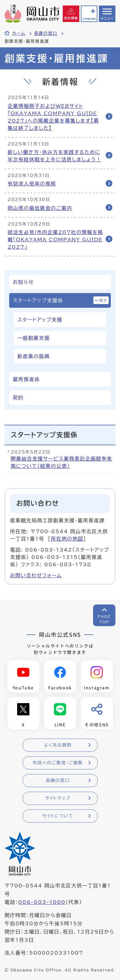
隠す (103, 300)
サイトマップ (58, 798)
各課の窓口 (46, 33)
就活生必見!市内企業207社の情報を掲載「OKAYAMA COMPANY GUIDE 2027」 (55, 240)
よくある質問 (58, 745)
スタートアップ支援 (40, 320)
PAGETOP (104, 619)
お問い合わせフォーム (36, 575)
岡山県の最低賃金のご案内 (40, 208)
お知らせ (23, 282)
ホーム (19, 33)
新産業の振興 (34, 356)
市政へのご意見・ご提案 (58, 763)
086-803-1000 (42, 902)
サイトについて (58, 816)
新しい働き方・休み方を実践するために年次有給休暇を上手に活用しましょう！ (54, 156)
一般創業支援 (34, 338)
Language (89, 18)
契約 (18, 398)
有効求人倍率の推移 (32, 184)
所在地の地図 (67, 539)
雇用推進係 (26, 379)
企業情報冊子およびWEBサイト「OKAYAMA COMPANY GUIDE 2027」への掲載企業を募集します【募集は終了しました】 (53, 117)
